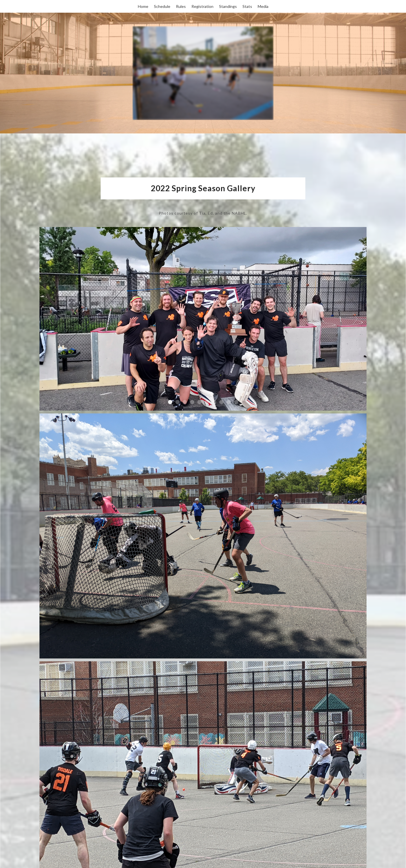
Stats (247, 6)
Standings (228, 6)
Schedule (162, 6)
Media (263, 6)
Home (143, 6)
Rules (181, 6)
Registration (202, 6)
